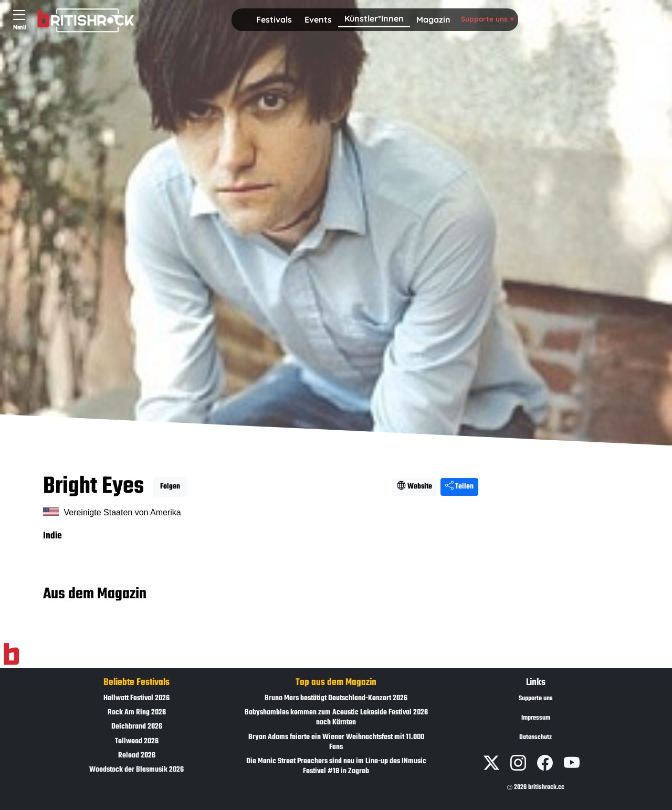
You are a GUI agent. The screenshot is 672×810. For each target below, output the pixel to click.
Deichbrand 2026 (137, 727)
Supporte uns (487, 19)
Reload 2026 (137, 756)
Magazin (433, 19)
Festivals (274, 19)
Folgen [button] (170, 487)
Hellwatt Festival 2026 (136, 698)
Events (318, 19)
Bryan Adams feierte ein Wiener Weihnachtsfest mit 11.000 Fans (336, 742)
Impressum (536, 718)
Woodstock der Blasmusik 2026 (136, 770)
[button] (274, 20)
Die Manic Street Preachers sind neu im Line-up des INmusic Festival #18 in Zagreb (336, 766)
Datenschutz (535, 738)
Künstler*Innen (374, 18)
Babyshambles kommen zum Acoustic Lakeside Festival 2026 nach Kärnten (336, 718)
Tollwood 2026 (137, 741)
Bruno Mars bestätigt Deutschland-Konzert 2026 (336, 698)
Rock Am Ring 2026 (137, 713)
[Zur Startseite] (11, 655)
